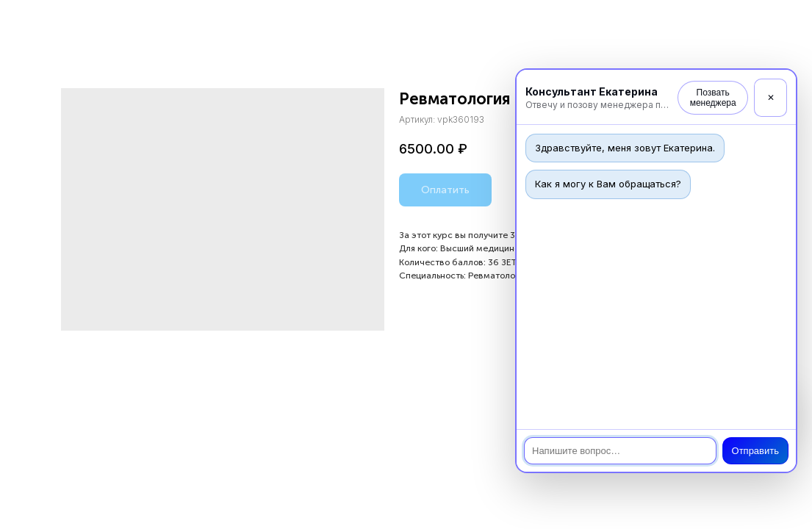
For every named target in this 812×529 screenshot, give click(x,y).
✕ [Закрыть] (771, 98)
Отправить (755, 451)
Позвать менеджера (713, 98)
